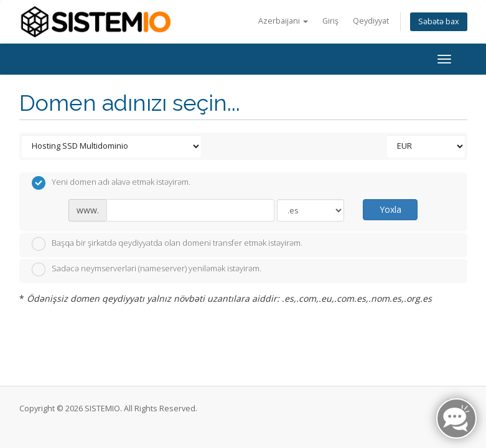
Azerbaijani (283, 21)
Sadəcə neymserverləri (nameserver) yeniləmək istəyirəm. (147, 269)
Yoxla (390, 209)
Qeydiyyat (371, 21)
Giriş (330, 21)
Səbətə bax (439, 21)
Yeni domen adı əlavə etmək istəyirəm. (111, 183)
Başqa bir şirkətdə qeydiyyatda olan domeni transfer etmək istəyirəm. (167, 244)
